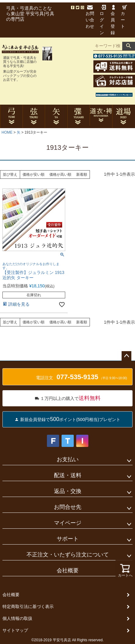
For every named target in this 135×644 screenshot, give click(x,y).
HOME (7, 132)
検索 (129, 46)
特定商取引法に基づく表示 (28, 606)
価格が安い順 (34, 174)
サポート (68, 539)
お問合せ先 (68, 507)
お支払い (68, 459)
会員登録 (113, 20)
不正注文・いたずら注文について (68, 555)
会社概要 (68, 570)
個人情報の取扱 (17, 618)
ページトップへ (126, 356)
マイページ (68, 523)
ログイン (103, 20)
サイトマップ (15, 630)
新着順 (82, 174)
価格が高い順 (60, 174)
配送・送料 (68, 475)
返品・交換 (68, 491)
